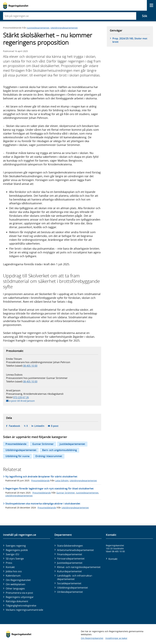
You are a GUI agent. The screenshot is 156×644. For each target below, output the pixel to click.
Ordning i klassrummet (49, 456)
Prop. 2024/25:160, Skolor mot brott (130, 40)
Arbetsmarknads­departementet (75, 550)
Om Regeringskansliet (18, 580)
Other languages (15, 589)
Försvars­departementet (71, 559)
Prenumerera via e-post (19, 593)
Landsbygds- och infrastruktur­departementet (75, 577)
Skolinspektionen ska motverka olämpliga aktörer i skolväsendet (43, 504)
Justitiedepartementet (38, 28)
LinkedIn (39, 426)
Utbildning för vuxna (17, 456)
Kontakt (10, 567)
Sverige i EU (12, 554)
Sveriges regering (16, 546)
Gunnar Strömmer (43, 444)
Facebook (14, 426)
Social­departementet (69, 583)
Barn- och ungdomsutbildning (59, 450)
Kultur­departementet (69, 571)
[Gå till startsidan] (16, 5)
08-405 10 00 (30, 366)
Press (9, 563)
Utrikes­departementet (70, 592)
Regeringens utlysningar (20, 597)
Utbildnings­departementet (73, 588)
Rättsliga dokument (17, 601)
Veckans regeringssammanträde (24, 610)
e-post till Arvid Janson (22, 401)
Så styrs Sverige (15, 559)
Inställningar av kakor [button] (116, 638)
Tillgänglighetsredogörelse (21, 606)
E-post (55, 426)
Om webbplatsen (16, 584)
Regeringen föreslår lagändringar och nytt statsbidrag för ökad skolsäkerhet (49, 489)
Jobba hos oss (14, 571)
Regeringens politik (17, 550)
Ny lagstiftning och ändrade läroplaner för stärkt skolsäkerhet (41, 477)
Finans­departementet (70, 554)
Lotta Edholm (62, 481)
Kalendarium (13, 576)
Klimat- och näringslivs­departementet (79, 567)
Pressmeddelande (16, 444)
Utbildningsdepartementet (64, 28)
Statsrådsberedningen (70, 546)
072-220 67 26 (21, 397)
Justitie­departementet (70, 563)
